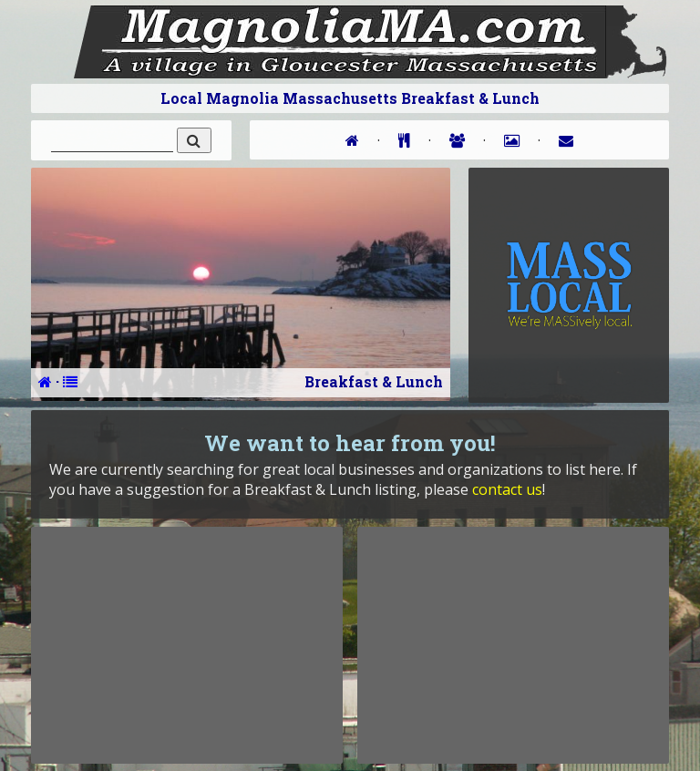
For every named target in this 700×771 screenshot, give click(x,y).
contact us (507, 489)
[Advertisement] (187, 645)
